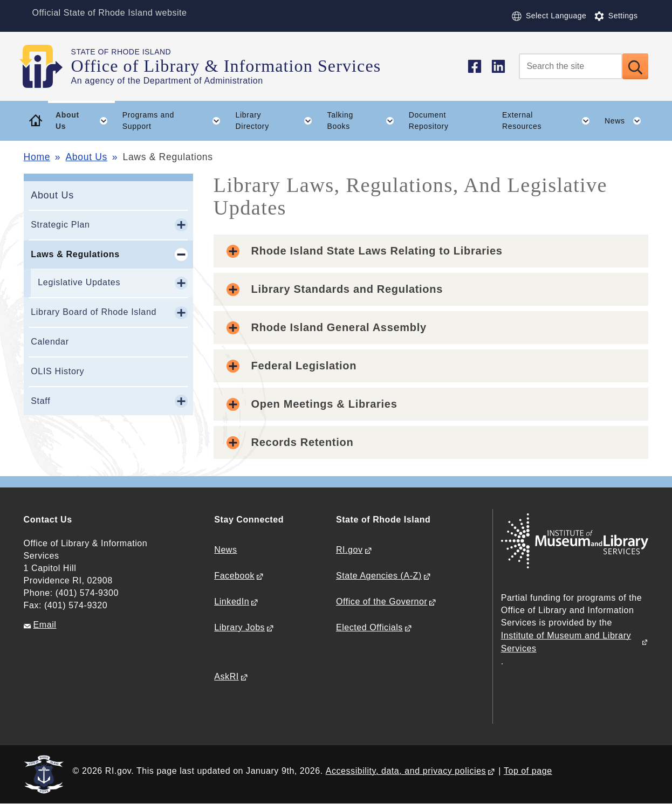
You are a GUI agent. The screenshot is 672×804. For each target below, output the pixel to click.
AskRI (226, 676)
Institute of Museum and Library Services (566, 642)
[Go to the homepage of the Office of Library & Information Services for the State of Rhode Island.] (47, 66)
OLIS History (57, 371)
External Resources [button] (550, 121)
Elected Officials (369, 627)
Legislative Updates (79, 282)
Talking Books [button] (365, 121)
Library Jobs (239, 627)
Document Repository (429, 121)
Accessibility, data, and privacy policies (406, 771)
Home (37, 157)
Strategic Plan (60, 225)
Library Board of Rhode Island (94, 312)
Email (45, 625)
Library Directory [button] (278, 121)
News (225, 550)
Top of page (528, 771)
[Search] (571, 66)
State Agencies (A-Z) (379, 576)
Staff (40, 401)
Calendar (50, 342)
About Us (86, 157)
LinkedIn (232, 602)
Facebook (234, 576)
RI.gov (349, 550)
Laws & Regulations (75, 254)
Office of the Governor (382, 602)
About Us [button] (85, 121)
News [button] (626, 121)
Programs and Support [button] (175, 121)
